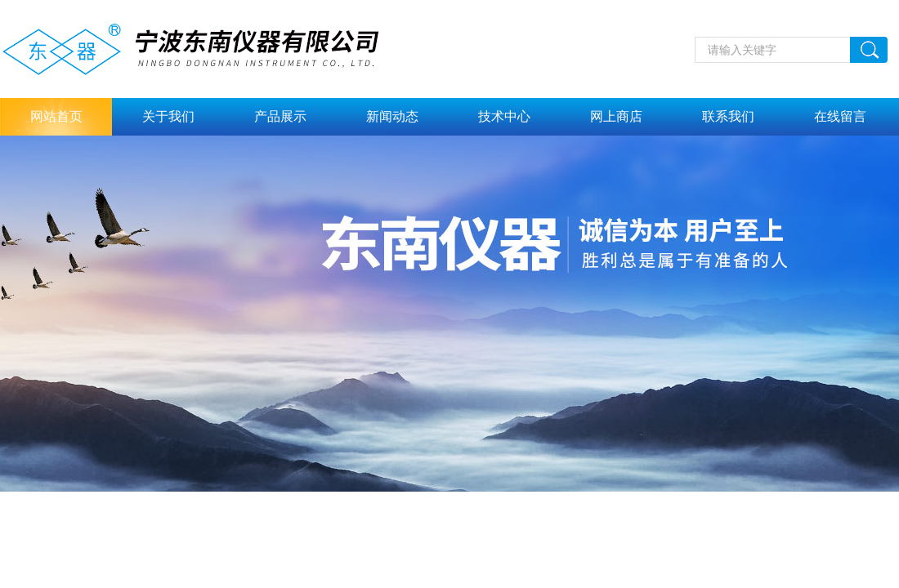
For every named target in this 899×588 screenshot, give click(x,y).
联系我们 (728, 116)
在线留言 (840, 116)
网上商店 (616, 116)
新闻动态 (392, 116)
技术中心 (504, 116)
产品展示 (280, 116)
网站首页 (56, 116)
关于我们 (168, 116)
